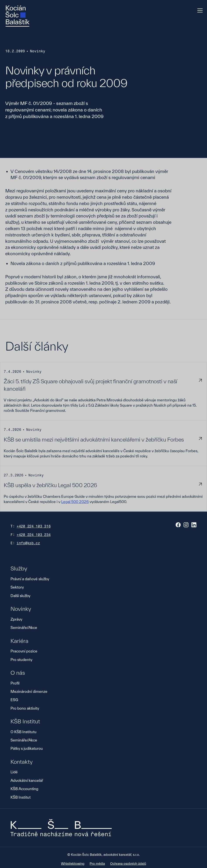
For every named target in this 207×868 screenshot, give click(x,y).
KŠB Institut (21, 797)
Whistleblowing (73, 864)
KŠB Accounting (24, 789)
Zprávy (16, 619)
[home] (17, 16)
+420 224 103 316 (34, 526)
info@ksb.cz (28, 543)
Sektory (17, 587)
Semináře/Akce (24, 627)
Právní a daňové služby (30, 579)
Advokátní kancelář (27, 780)
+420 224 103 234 (34, 535)
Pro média (97, 864)
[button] (199, 10)
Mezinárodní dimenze (29, 691)
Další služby (20, 596)
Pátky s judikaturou (27, 748)
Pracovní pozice (24, 651)
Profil (15, 683)
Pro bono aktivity (25, 708)
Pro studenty (21, 660)
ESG (14, 700)
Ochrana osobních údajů (128, 864)
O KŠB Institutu (23, 732)
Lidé (14, 772)
